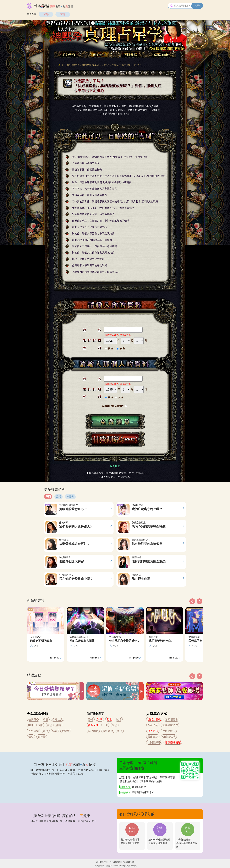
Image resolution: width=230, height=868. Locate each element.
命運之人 (58, 719)
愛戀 (115, 725)
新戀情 (66, 731)
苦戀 (63, 14)
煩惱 (119, 719)
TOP (59, 65)
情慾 (31, 737)
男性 (111, 348)
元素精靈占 (171, 719)
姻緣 (59, 725)
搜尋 (197, 6)
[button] (192, 676)
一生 (105, 725)
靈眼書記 (153, 737)
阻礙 (120, 731)
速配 (40, 725)
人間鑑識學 (154, 743)
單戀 (46, 14)
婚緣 (91, 719)
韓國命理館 (129, 862)
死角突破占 (169, 731)
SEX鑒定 (93, 731)
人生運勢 (34, 731)
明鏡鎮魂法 (169, 737)
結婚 (55, 731)
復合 (46, 731)
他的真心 (34, 719)
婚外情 (42, 737)
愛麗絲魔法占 (170, 725)
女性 (122, 348)
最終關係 (108, 731)
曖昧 (31, 725)
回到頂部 (115, 466)
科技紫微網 (115, 862)
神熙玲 (70, 497)
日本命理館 (101, 862)
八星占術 (153, 725)
